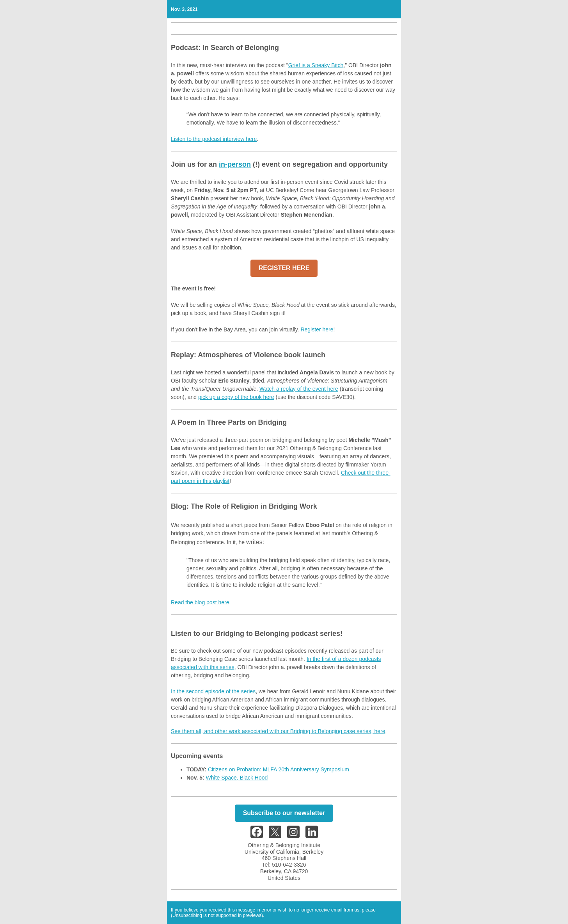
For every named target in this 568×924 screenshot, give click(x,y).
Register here (317, 329)
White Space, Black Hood (237, 778)
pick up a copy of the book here (236, 397)
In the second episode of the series (213, 691)
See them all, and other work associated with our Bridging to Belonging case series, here (278, 731)
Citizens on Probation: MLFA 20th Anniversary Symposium (279, 769)
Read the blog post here (200, 602)
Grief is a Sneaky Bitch (316, 65)
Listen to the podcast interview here (214, 139)
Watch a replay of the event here (299, 389)
